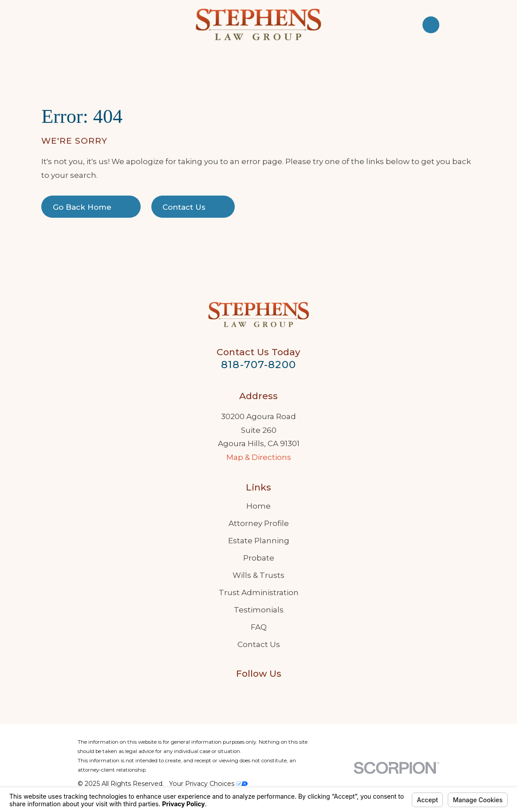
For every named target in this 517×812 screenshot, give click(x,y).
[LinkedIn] (259, 693)
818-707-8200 (258, 365)
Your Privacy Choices (208, 784)
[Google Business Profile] (237, 693)
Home (258, 506)
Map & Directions (259, 457)
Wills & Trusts (258, 575)
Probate (259, 558)
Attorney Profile (259, 523)
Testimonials (259, 610)
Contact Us (259, 644)
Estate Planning (259, 541)
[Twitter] (280, 693)
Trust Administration (259, 592)
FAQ (259, 627)
